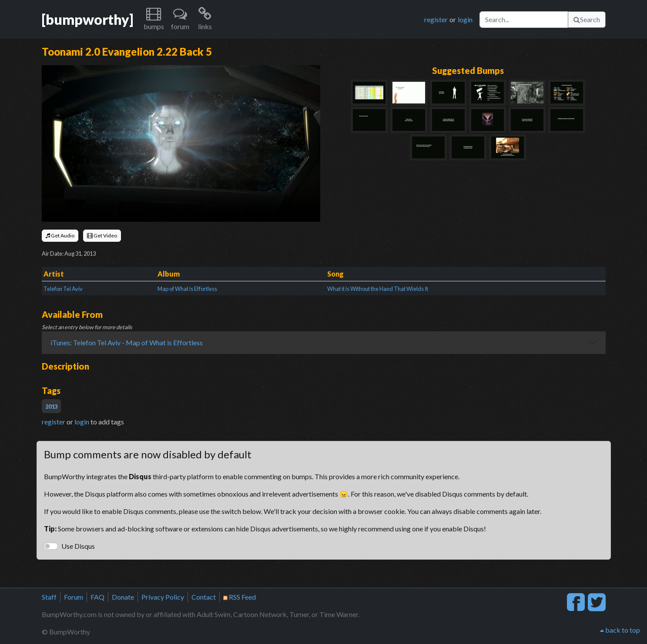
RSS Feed (240, 597)
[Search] (524, 20)
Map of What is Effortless (187, 289)
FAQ (97, 597)
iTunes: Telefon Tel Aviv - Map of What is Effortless (127, 342)
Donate (123, 597)
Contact (204, 597)
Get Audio (60, 235)
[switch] (51, 546)
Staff (49, 597)
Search (587, 19)
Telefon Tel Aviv (63, 289)
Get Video (102, 235)
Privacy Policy (163, 597)
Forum (74, 597)
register (436, 19)
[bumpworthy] (87, 19)
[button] (154, 19)
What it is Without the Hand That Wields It (378, 289)
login (465, 19)
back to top (620, 630)
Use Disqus (78, 546)
